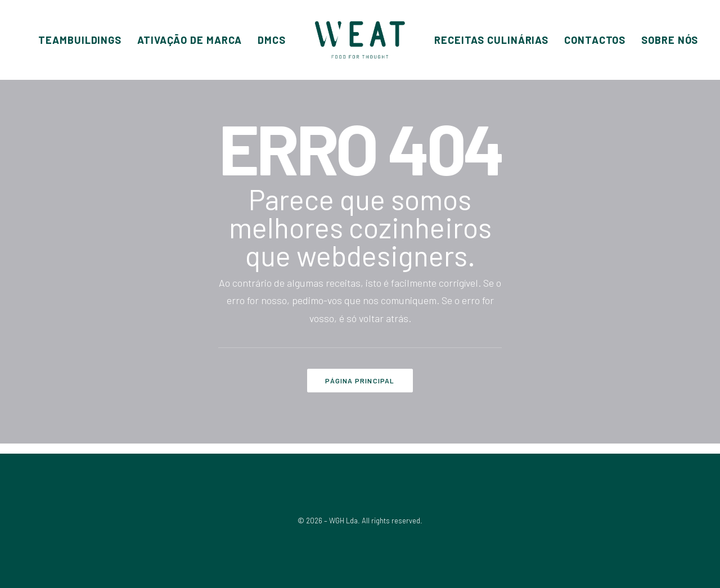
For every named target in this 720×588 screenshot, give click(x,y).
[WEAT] (360, 40)
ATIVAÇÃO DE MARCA (190, 40)
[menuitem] (80, 40)
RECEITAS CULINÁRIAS (491, 40)
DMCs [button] (272, 40)
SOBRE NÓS (670, 40)
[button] (80, 40)
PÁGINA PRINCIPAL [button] (360, 381)
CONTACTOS (595, 40)
